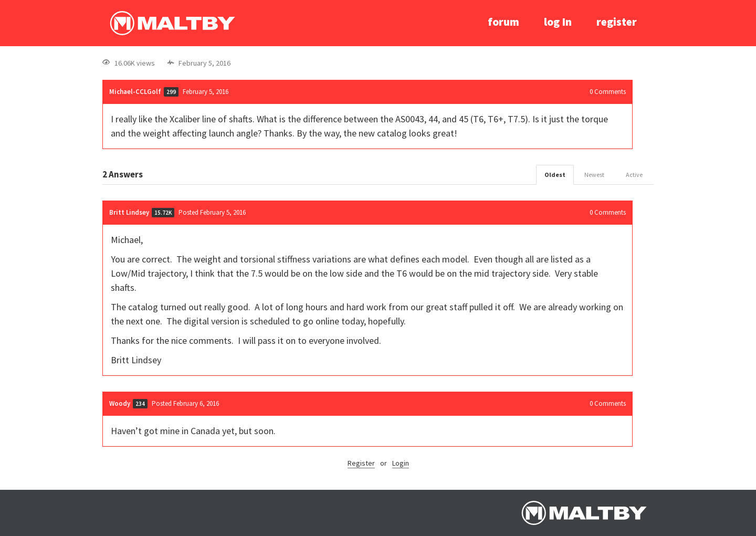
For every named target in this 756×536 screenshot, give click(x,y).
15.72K (163, 213)
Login (401, 463)
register (617, 22)
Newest (594, 175)
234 (140, 404)
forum (503, 22)
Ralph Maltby (172, 23)
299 (171, 92)
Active (634, 175)
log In (558, 22)
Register (361, 463)
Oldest (555, 175)
